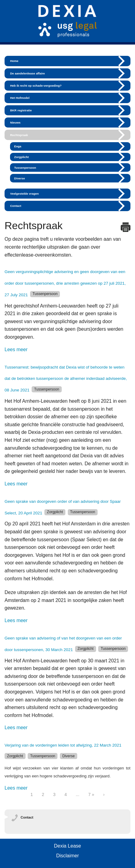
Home (14, 61)
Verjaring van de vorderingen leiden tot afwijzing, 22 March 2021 (63, 745)
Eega (18, 146)
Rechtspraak (19, 135)
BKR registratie (21, 110)
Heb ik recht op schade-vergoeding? (36, 86)
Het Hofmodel (20, 98)
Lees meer (16, 349)
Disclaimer (68, 856)
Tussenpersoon (25, 168)
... (78, 794)
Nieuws (15, 122)
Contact (16, 206)
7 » (91, 794)
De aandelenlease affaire (27, 73)
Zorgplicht (22, 157)
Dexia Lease (68, 846)
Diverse (20, 178)
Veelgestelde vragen (24, 194)
